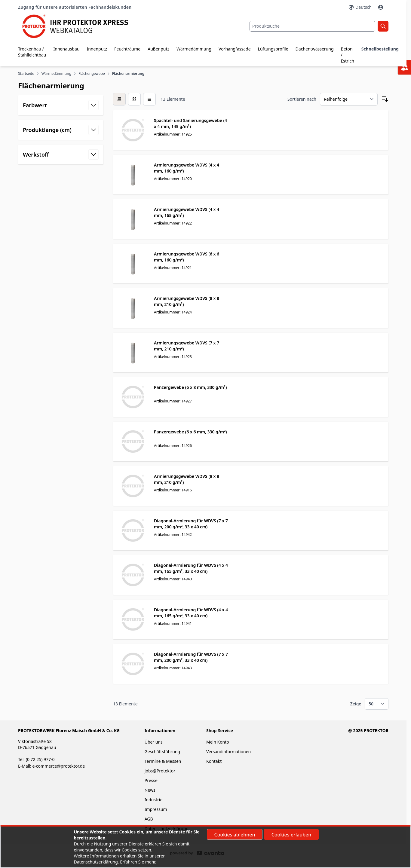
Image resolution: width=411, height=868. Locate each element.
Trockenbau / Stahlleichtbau (32, 52)
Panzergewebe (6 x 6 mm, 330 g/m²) (190, 432)
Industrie (154, 800)
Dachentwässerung (315, 49)
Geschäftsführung (162, 752)
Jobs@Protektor (160, 771)
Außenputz (158, 49)
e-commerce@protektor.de (58, 766)
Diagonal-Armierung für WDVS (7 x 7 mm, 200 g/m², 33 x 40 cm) (191, 524)
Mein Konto (218, 742)
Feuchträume (127, 49)
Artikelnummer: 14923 (173, 357)
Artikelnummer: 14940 (173, 579)
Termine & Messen (163, 761)
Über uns (154, 742)
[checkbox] (119, 99)
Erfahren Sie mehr (138, 862)
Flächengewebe (92, 74)
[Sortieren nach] (349, 99)
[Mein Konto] (381, 7)
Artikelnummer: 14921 (173, 268)
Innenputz (97, 49)
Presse (151, 780)
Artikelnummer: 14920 (173, 179)
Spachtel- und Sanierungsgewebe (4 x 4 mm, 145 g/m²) (190, 123)
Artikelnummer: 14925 (173, 134)
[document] (206, 847)
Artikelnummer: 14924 (173, 312)
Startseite (26, 74)
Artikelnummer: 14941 (173, 623)
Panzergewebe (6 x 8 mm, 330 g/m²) (190, 387)
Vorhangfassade (235, 49)
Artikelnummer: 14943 (173, 668)
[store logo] (80, 26)
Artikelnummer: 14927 (173, 401)
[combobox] (312, 26)
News (150, 790)
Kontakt (214, 761)
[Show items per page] (377, 704)
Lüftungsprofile (273, 49)
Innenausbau (67, 49)
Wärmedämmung (194, 49)
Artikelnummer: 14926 (173, 446)
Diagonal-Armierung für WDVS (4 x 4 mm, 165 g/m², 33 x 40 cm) (191, 568)
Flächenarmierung (128, 74)
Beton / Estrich (348, 55)
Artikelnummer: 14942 (173, 535)
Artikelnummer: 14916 (173, 490)
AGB (149, 819)
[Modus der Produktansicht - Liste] (134, 99)
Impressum (156, 809)
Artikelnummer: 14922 (173, 223)
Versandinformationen (229, 752)
